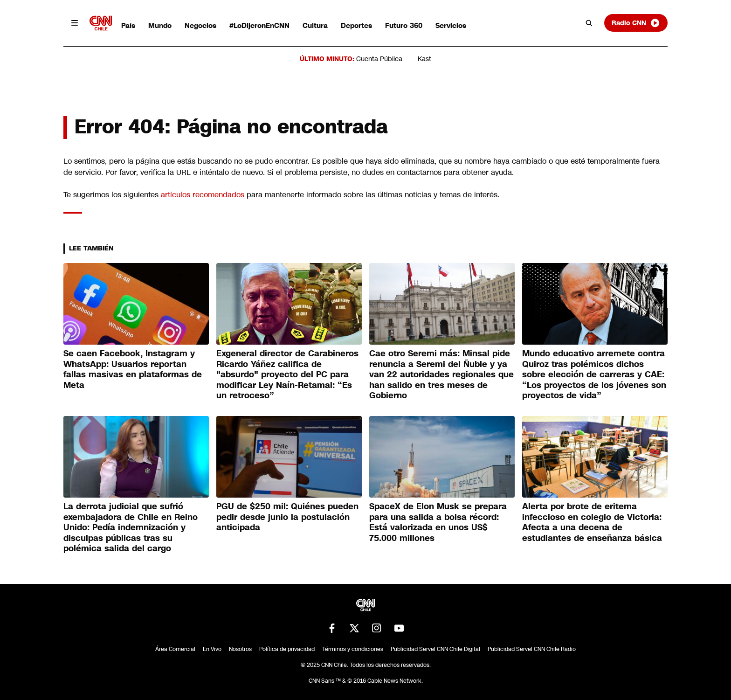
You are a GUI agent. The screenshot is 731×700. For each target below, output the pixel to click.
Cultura (315, 25)
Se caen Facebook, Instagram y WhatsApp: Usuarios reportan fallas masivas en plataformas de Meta (133, 369)
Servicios (451, 25)
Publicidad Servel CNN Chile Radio (532, 649)
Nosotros (240, 649)
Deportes (356, 25)
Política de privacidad (287, 649)
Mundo (160, 25)
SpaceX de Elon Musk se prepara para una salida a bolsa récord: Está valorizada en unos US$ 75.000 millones (438, 522)
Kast (424, 59)
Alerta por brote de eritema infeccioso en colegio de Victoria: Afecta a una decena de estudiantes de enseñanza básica (592, 522)
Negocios (200, 25)
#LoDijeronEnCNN (259, 25)
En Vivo (212, 649)
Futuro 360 (404, 25)
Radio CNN (636, 23)
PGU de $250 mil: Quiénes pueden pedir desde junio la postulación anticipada (287, 517)
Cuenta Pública (379, 59)
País (128, 25)
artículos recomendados (203, 195)
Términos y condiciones (353, 649)
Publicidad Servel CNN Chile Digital (435, 649)
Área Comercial (175, 649)
